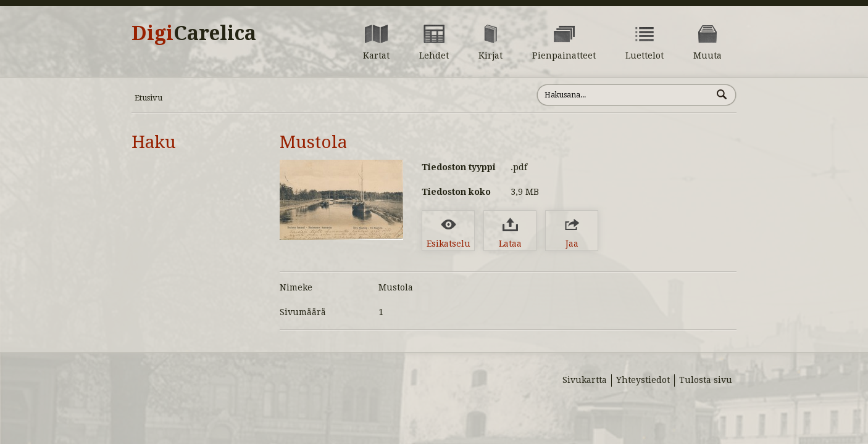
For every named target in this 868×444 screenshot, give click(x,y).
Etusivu (148, 98)
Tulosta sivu (706, 380)
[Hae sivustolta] (624, 95)
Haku (154, 142)
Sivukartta (585, 380)
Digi (194, 33)
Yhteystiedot (643, 380)
